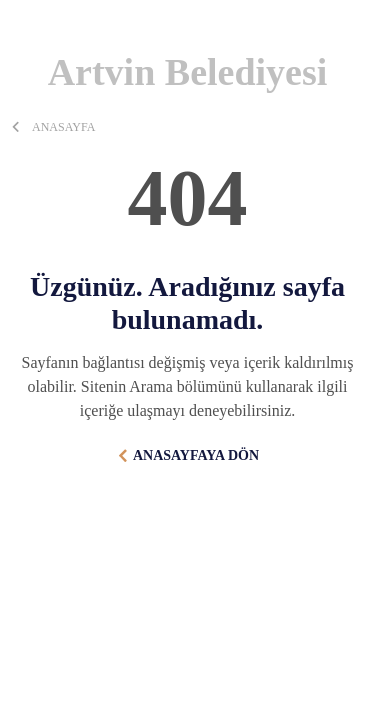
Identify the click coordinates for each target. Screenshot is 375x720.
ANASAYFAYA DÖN (196, 455)
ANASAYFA (63, 127)
